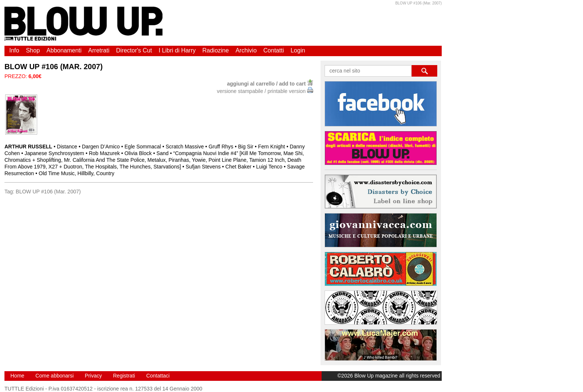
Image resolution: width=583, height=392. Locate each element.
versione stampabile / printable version (265, 91)
